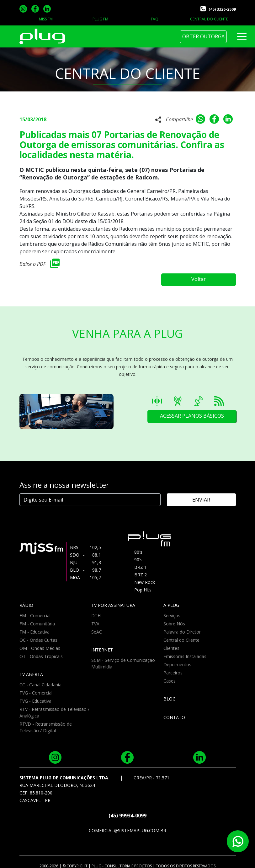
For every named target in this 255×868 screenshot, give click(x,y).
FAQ (155, 19)
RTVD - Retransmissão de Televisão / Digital (46, 723)
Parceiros (173, 669)
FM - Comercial (35, 611)
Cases (170, 677)
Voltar (205, 276)
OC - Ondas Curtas (38, 636)
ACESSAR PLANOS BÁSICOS (191, 412)
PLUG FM (100, 19)
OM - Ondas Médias (40, 644)
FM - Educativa (35, 628)
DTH (96, 611)
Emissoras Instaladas (185, 652)
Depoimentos (177, 660)
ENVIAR (209, 496)
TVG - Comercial (36, 689)
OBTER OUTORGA (203, 36)
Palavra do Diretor (182, 628)
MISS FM (46, 19)
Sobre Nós (174, 620)
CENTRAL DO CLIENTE (209, 19)
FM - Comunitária (37, 620)
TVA (95, 620)
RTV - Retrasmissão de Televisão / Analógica (54, 708)
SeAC (97, 628)
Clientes (171, 644)
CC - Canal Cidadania (40, 681)
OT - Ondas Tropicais (41, 652)
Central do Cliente (181, 636)
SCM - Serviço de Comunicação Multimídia (123, 659)
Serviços (172, 611)
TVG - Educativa (35, 697)
